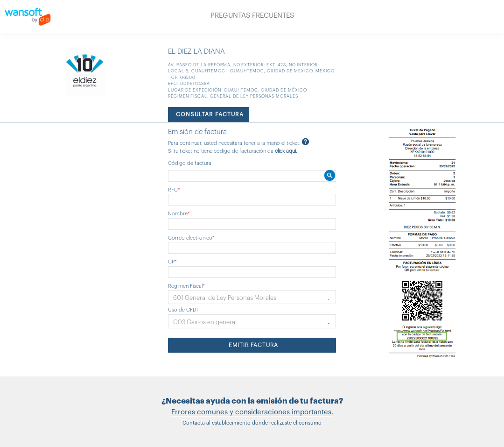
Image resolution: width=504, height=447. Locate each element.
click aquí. (286, 151)
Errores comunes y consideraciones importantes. (252, 412)
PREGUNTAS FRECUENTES (252, 16)
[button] (252, 297)
